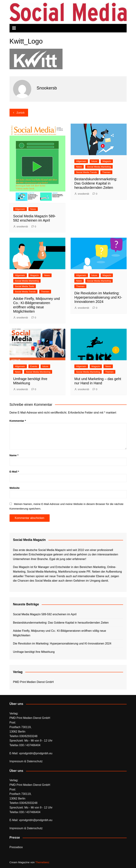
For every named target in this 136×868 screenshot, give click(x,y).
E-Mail (14, 472)
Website (15, 488)
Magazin (107, 161)
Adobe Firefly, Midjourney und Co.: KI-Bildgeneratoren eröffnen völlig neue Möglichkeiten (60, 633)
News (33, 209)
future (94, 161)
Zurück (21, 113)
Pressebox (16, 847)
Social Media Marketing (99, 167)
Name (14, 455)
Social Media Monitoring (38, 372)
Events (34, 366)
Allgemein (20, 209)
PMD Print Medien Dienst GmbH (33, 682)
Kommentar (18, 421)
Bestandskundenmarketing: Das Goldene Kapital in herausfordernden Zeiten (96, 183)
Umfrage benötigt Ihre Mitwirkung (34, 652)
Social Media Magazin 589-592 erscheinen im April (45, 614)
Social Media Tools (25, 286)
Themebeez (42, 862)
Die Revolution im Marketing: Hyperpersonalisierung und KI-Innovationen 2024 (98, 297)
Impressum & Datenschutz (26, 761)
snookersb (22, 227)
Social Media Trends (87, 172)
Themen (106, 172)
